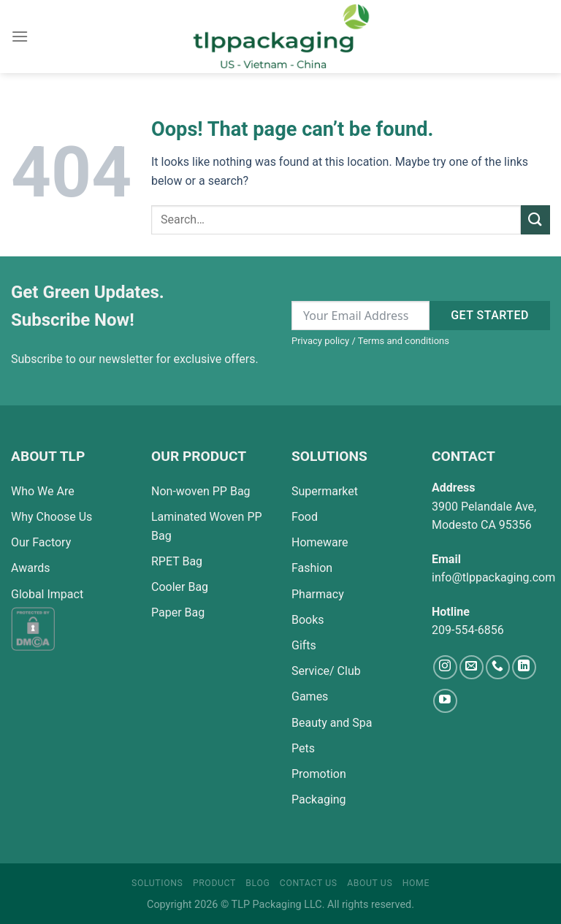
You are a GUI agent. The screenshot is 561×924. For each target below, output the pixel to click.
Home (416, 883)
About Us (370, 883)
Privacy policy (320, 341)
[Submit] (535, 219)
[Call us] (498, 667)
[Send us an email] (472, 667)
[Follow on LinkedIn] (524, 667)
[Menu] (20, 36)
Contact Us (309, 883)
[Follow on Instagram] (445, 667)
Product (214, 883)
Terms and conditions (404, 341)
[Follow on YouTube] (445, 701)
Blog (257, 883)
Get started (490, 315)
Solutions (157, 883)
